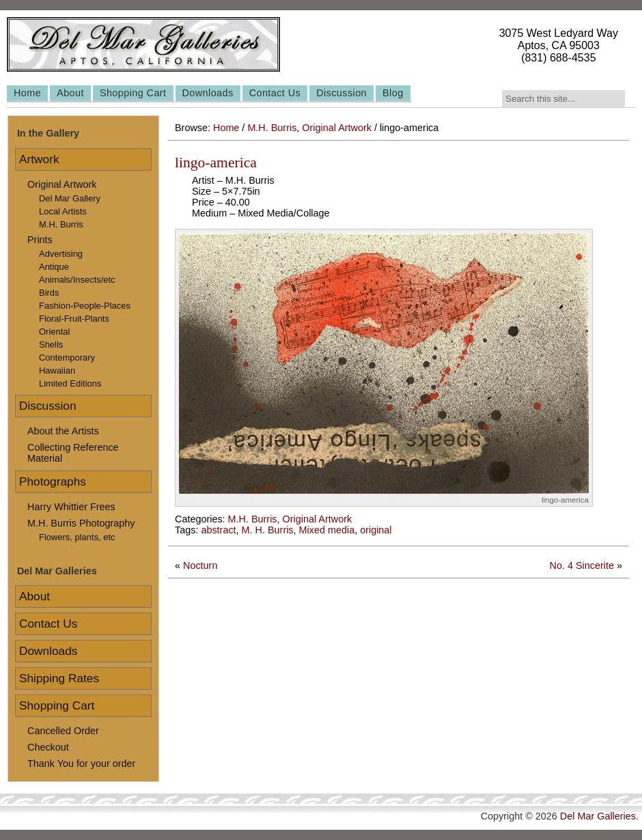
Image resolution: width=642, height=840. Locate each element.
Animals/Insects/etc (77, 280)
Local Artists (63, 211)
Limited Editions (70, 383)
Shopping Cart (133, 93)
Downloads (208, 93)
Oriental (54, 332)
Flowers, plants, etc (77, 537)
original (376, 530)
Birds (49, 293)
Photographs (53, 481)
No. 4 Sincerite (582, 565)
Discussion (341, 93)
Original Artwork (337, 128)
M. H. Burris (268, 530)
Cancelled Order (63, 731)
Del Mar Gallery (70, 198)
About (70, 93)
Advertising (61, 254)
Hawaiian (57, 370)
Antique (54, 267)
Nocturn (200, 565)
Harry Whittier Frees (71, 507)
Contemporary (67, 358)
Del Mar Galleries (598, 816)
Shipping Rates (59, 678)
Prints (40, 240)
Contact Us (275, 93)
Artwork (39, 159)
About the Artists (63, 431)
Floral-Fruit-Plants (74, 319)
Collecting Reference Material (73, 453)
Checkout (48, 747)
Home (27, 93)
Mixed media (327, 530)
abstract (218, 530)
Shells (51, 345)
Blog (393, 93)
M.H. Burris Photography (81, 523)
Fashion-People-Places (85, 306)
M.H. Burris (272, 128)
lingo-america (216, 163)
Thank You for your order (81, 764)
